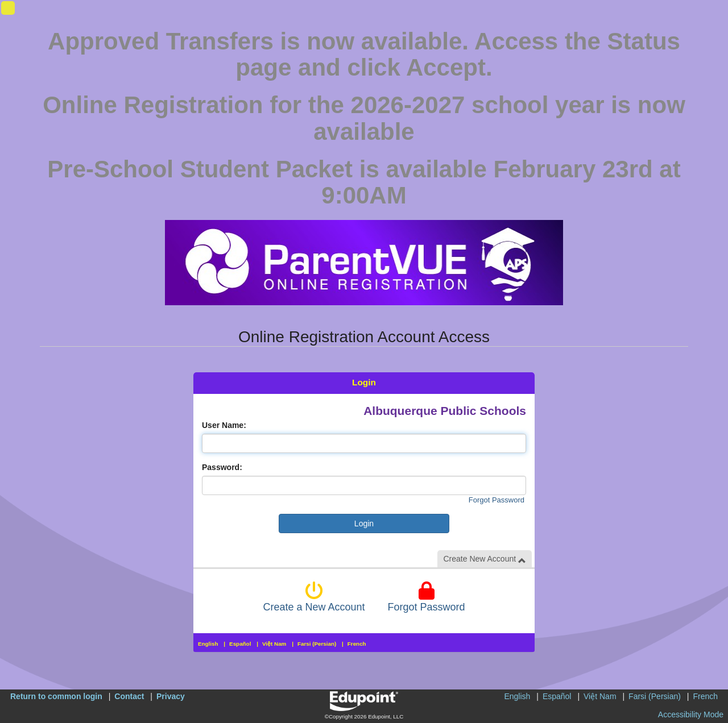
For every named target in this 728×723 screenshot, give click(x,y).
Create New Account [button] (485, 559)
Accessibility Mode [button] (691, 714)
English (208, 644)
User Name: (224, 425)
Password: (222, 467)
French (357, 644)
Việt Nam (274, 644)
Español (240, 644)
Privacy (171, 696)
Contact (129, 696)
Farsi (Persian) (317, 644)
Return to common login (56, 696)
